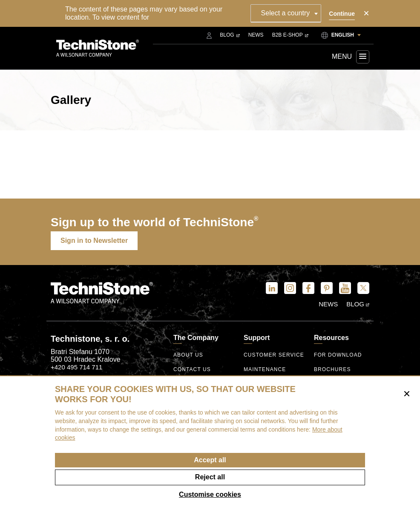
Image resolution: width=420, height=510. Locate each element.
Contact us (192, 370)
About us (188, 355)
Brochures (332, 370)
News (256, 35)
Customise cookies (210, 494)
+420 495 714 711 (76, 367)
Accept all (210, 460)
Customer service (274, 355)
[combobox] (286, 13)
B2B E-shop (290, 35)
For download (338, 355)
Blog (230, 35)
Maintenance (265, 370)
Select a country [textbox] (286, 13)
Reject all (210, 477)
